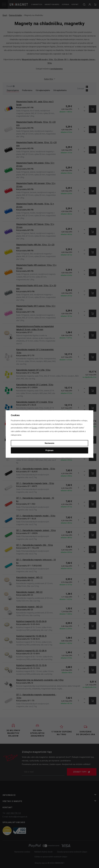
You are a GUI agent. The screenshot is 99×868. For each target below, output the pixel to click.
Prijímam (49, 450)
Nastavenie (49, 443)
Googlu (34, 428)
